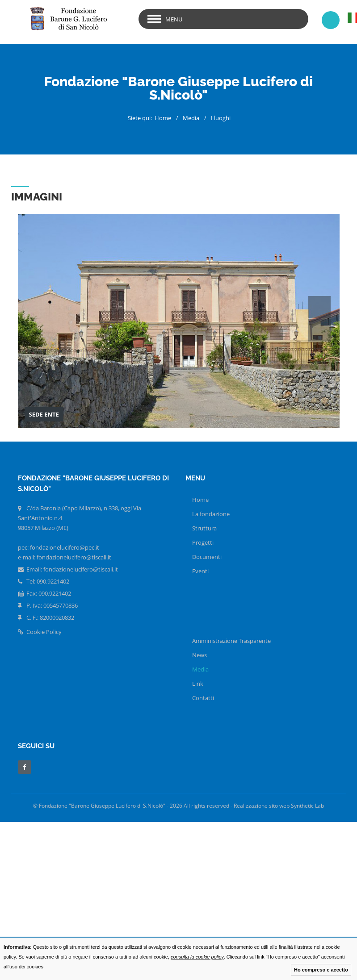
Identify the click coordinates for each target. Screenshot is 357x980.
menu (174, 19)
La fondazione (211, 514)
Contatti (203, 698)
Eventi (200, 571)
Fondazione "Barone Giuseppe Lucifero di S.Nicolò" (102, 806)
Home (163, 118)
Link (198, 684)
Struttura (204, 528)
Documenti (207, 557)
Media (191, 118)
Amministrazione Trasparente (231, 641)
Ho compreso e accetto (321, 970)
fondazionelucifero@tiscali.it (81, 569)
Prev (319, 307)
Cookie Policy (40, 632)
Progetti (203, 542)
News (199, 655)
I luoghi (221, 118)
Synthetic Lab (307, 806)
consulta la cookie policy (197, 957)
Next (319, 330)
